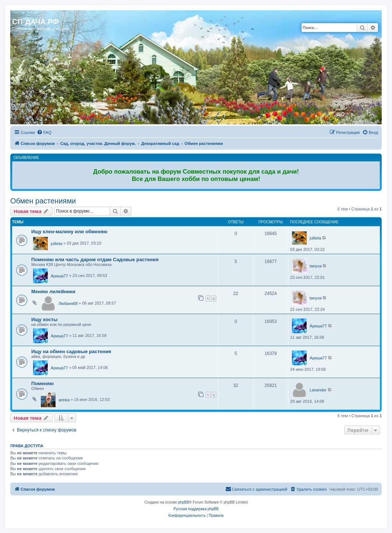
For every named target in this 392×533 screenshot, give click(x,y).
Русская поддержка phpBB (196, 509)
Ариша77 (59, 276)
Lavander (318, 390)
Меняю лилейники (53, 292)
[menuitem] (44, 132)
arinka (64, 400)
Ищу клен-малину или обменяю (69, 232)
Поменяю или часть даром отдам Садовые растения (95, 260)
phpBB (183, 502)
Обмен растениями (43, 201)
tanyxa (316, 266)
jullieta (56, 244)
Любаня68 (68, 303)
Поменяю (42, 383)
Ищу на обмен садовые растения (71, 351)
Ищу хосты (44, 319)
